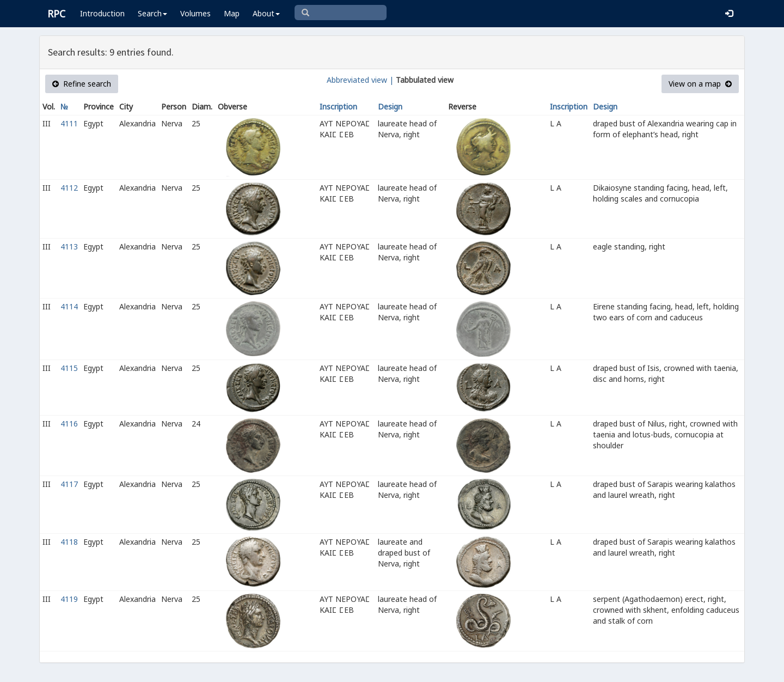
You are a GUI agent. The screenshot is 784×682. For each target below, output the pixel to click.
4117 (69, 484)
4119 (69, 599)
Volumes (195, 13)
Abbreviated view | (360, 80)
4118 (69, 542)
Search (152, 13)
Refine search (82, 84)
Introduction (102, 13)
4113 (69, 246)
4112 (69, 188)
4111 (69, 123)
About (266, 13)
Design (390, 106)
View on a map (700, 84)
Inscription (338, 106)
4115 (69, 368)
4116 (69, 424)
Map (232, 13)
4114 (69, 306)
